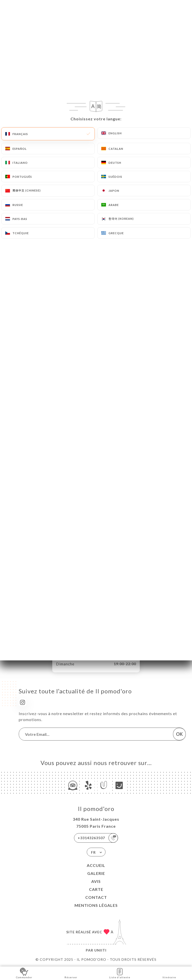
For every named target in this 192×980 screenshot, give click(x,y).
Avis (96, 881)
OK (179, 734)
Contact (96, 897)
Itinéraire (169, 973)
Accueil (96, 865)
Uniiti (100, 950)
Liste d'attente (120, 973)
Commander (24, 973)
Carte (96, 889)
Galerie (96, 873)
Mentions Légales (96, 905)
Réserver (71, 973)
